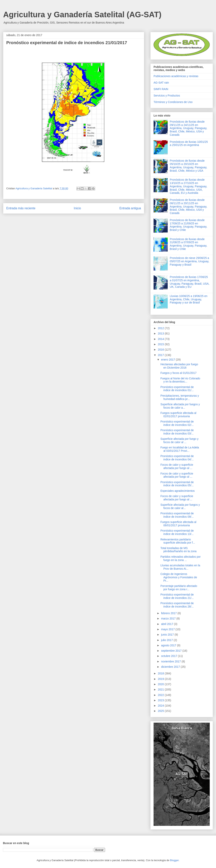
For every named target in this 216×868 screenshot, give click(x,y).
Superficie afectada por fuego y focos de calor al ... (179, 440)
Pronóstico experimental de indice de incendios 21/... (177, 596)
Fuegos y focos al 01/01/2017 (178, 373)
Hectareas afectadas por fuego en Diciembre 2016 (179, 366)
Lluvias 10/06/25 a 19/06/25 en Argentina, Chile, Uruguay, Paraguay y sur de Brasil (189, 299)
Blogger (174, 860)
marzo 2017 (169, 618)
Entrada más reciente (21, 208)
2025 (161, 711)
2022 (161, 695)
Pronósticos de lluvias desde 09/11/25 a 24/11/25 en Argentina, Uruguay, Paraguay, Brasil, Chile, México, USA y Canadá (189, 128)
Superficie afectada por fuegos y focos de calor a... (180, 406)
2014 (161, 339)
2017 (161, 355)
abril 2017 (167, 624)
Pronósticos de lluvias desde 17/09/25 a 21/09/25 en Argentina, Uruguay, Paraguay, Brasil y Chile (189, 225)
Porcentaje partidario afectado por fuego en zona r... (179, 588)
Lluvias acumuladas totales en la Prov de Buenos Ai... (180, 567)
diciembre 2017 (171, 667)
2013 (161, 333)
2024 (161, 706)
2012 (161, 328)
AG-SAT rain (161, 83)
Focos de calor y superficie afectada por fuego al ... (177, 466)
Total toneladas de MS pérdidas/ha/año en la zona (178, 550)
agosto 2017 (169, 645)
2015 (161, 344)
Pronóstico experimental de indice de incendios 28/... (177, 605)
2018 (161, 673)
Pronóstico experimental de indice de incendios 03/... (177, 432)
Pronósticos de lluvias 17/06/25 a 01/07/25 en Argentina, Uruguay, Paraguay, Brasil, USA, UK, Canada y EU (190, 282)
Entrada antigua (130, 208)
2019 (161, 679)
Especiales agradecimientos (178, 491)
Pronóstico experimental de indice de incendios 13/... (177, 532)
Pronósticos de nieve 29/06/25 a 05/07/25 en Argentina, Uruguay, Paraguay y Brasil (190, 261)
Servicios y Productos (167, 96)
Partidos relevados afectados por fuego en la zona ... (181, 558)
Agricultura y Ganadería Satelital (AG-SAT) (82, 15)
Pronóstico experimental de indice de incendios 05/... (177, 484)
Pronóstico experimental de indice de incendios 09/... (177, 515)
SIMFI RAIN (161, 89)
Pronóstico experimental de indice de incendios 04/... (177, 458)
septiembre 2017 (172, 651)
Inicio (77, 208)
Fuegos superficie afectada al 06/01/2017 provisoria (178, 524)
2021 (161, 689)
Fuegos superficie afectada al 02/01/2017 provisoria (178, 415)
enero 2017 (168, 360)
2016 (161, 350)
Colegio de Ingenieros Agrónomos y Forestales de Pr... (179, 577)
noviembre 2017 (171, 661)
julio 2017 (167, 640)
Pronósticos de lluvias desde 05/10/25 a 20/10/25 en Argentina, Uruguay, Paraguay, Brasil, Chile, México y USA (189, 166)
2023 (161, 700)
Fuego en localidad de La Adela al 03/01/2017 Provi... (180, 449)
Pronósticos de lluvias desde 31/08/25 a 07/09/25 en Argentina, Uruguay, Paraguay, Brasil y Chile (189, 244)
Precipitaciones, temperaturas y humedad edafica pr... (180, 397)
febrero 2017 (169, 613)
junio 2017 (168, 635)
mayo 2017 (168, 629)
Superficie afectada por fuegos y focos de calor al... (180, 506)
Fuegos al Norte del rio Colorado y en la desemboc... (180, 380)
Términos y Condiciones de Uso (173, 102)
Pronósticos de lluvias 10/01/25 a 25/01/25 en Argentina (189, 143)
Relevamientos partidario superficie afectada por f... (178, 541)
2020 (161, 684)
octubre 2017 (169, 656)
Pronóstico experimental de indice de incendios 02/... (177, 423)
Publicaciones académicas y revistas (176, 76)
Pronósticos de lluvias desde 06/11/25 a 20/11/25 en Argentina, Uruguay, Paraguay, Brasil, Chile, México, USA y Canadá (189, 206)
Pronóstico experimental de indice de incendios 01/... (177, 389)
